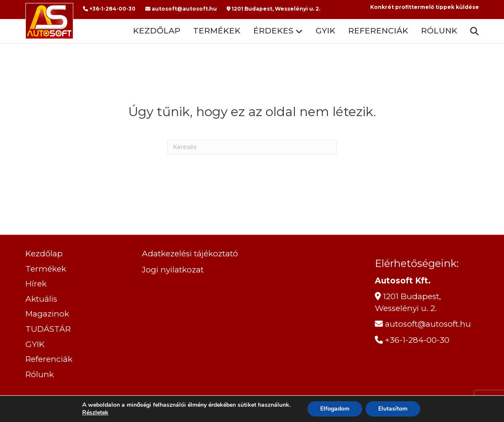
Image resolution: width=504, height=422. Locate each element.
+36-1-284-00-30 (109, 9)
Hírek (36, 284)
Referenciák (378, 31)
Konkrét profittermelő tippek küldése (425, 7)
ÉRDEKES (273, 31)
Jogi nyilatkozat (173, 270)
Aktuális (41, 299)
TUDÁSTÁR (48, 329)
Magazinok (47, 314)
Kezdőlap (157, 31)
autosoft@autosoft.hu (181, 9)
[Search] (471, 31)
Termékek (217, 31)
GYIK (325, 31)
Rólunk (439, 31)
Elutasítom (393, 409)
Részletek (95, 413)
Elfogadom (335, 409)
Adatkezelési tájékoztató (190, 254)
